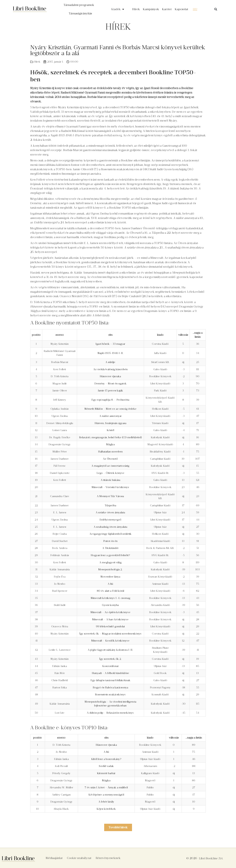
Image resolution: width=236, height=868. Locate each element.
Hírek (136, 9)
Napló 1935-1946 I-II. (110, 353)
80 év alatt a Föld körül (110, 591)
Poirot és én (110, 541)
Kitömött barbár (106, 773)
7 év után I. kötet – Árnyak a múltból (106, 787)
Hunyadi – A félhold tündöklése (110, 673)
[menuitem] (195, 9)
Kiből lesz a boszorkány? (106, 759)
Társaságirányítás (80, 13)
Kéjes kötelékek (106, 809)
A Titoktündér (110, 548)
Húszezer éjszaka (110, 376)
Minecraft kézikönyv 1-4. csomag (110, 598)
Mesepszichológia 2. (110, 569)
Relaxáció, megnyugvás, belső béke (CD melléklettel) (110, 437)
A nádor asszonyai (110, 416)
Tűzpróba (110, 505)
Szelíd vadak (106, 766)
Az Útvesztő (110, 459)
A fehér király (106, 802)
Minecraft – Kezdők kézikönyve (110, 641)
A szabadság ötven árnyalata (110, 527)
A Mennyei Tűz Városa (110, 496)
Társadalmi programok (79, 5)
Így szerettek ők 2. (110, 659)
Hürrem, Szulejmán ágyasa (110, 423)
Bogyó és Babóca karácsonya (110, 687)
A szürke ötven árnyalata (110, 512)
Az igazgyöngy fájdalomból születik (110, 534)
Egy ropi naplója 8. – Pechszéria (110, 400)
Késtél (110, 430)
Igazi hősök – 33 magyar (110, 344)
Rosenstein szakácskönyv (110, 694)
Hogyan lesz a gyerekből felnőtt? (110, 555)
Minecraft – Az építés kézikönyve (110, 612)
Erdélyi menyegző (110, 520)
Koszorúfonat (110, 666)
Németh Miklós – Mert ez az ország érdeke (110, 409)
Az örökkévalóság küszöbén (110, 369)
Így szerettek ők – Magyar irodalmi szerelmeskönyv (110, 634)
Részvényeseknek (108, 858)
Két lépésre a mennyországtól (106, 795)
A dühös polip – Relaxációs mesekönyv (110, 713)
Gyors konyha (110, 605)
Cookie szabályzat (79, 858)
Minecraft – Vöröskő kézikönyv (110, 487)
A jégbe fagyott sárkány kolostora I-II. (110, 650)
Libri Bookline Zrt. (211, 858)
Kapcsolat (181, 9)
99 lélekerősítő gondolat (110, 626)
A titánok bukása (110, 480)
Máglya (110, 444)
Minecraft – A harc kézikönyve (110, 619)
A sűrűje (110, 362)
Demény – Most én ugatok (110, 383)
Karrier (167, 9)
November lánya (110, 577)
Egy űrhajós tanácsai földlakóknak (110, 680)
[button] (216, 9)
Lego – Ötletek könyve (110, 473)
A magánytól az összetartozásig (110, 466)
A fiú (110, 584)
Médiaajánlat (54, 858)
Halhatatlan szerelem (110, 452)
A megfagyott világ (110, 562)
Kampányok (151, 9)
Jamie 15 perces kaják (110, 390)
